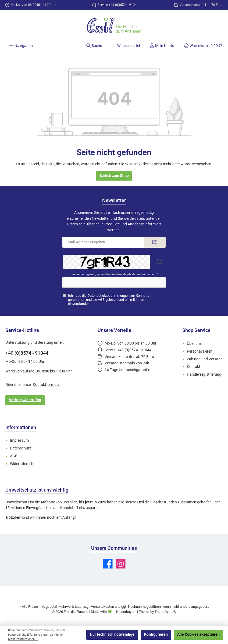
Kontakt (194, 367)
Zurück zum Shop (114, 176)
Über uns (194, 344)
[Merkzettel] (126, 46)
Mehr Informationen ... (23, 639)
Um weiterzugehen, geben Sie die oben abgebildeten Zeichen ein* (114, 274)
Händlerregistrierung (204, 374)
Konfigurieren (156, 634)
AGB (101, 300)
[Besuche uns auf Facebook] (108, 564)
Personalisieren (200, 351)
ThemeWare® (165, 612)
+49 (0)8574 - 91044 (27, 353)
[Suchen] (94, 46)
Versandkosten (102, 607)
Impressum (19, 440)
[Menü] (21, 46)
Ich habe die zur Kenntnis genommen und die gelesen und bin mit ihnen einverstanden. (109, 300)
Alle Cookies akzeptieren (198, 634)
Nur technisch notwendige (112, 634)
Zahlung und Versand (205, 359)
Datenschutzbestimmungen (108, 296)
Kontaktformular (47, 385)
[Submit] (155, 242)
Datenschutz (21, 448)
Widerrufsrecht (22, 464)
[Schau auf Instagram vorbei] (121, 564)
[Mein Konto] (162, 46)
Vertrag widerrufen (25, 400)
